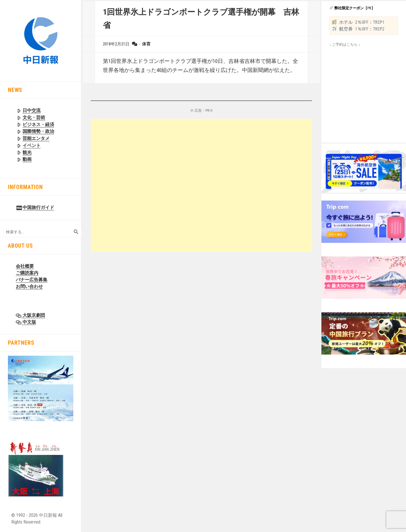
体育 (146, 44)
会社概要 (25, 266)
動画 (27, 159)
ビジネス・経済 (38, 125)
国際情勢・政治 (38, 131)
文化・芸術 (34, 117)
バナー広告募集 (32, 280)
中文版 (29, 322)
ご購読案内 (27, 273)
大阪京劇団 (33, 315)
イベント (32, 145)
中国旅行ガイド (38, 207)
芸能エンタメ (36, 138)
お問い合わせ (29, 286)
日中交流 (32, 110)
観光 (27, 152)
